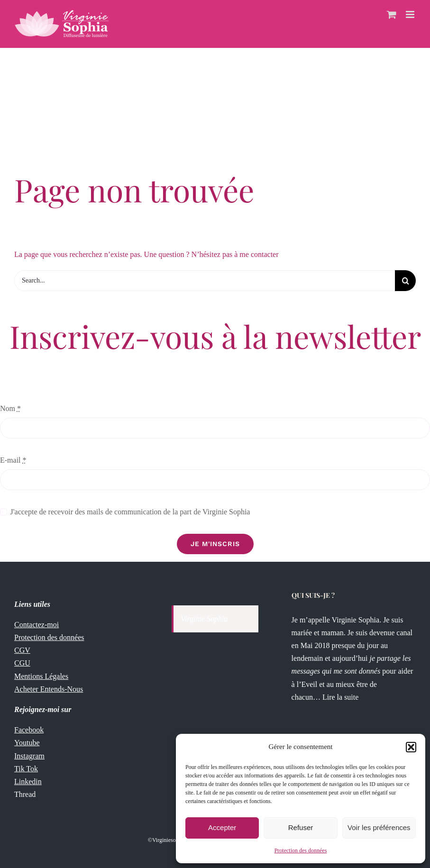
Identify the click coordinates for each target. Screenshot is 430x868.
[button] (411, 747)
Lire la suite (341, 697)
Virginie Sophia (204, 619)
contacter (265, 254)
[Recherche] (405, 281)
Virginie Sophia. (357, 620)
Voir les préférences (379, 827)
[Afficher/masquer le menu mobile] (411, 14)
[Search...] (205, 281)
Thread (25, 794)
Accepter (222, 827)
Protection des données (301, 850)
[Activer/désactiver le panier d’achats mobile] (392, 14)
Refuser (301, 827)
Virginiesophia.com (174, 840)
